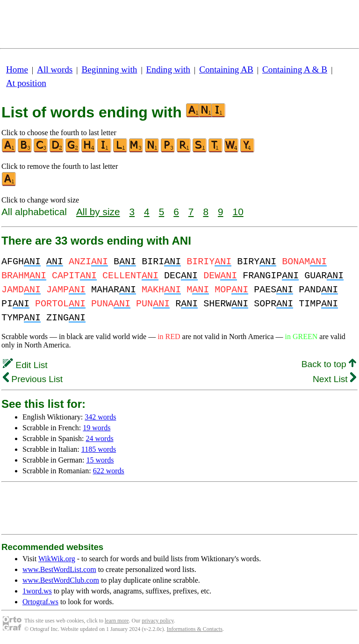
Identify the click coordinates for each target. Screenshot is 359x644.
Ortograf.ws (40, 602)
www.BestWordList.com (59, 569)
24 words (100, 438)
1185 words (99, 449)
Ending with (168, 69)
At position (26, 83)
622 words (109, 471)
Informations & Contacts (195, 629)
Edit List (25, 365)
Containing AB (226, 69)
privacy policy (158, 621)
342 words (100, 417)
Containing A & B (295, 69)
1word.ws (37, 591)
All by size (98, 212)
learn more (117, 621)
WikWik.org (57, 559)
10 (238, 212)
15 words (100, 460)
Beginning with (110, 69)
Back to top (329, 364)
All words (55, 69)
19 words (97, 428)
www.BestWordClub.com (61, 580)
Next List (334, 379)
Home (17, 69)
